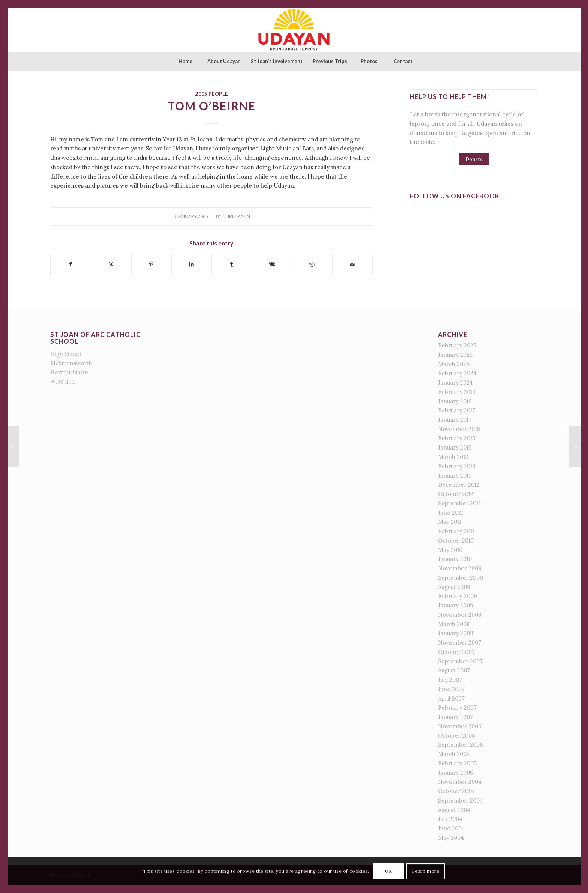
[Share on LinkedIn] (192, 264)
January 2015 (455, 447)
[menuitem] (185, 61)
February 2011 (456, 531)
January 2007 (455, 717)
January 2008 (455, 633)
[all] (575, 446)
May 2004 (451, 838)
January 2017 (455, 420)
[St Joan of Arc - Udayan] (294, 30)
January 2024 (455, 383)
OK (388, 871)
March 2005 (454, 754)
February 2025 (457, 345)
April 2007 (451, 698)
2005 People (212, 94)
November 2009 (460, 568)
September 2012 (460, 503)
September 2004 (460, 801)
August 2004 (454, 810)
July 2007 (450, 680)
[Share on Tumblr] (232, 264)
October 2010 (456, 540)
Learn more (426, 871)
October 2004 (457, 791)
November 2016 (459, 429)
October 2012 (456, 494)
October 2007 (456, 652)
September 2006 (460, 745)
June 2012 (451, 513)
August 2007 (454, 670)
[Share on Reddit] (312, 264)
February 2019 (457, 392)
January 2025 (455, 355)
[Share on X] (111, 264)
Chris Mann (236, 216)
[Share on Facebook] (71, 264)
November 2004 (460, 782)
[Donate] (474, 159)
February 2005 (457, 763)
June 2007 (451, 689)
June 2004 (451, 828)
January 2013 (455, 476)
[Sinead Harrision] (13, 446)
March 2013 (453, 457)
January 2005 (455, 773)
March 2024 (454, 364)
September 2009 (460, 578)
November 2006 (460, 726)
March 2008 (454, 624)
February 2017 (457, 410)
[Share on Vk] (272, 264)
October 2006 (457, 736)
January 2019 (455, 401)
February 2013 (457, 466)
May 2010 (450, 550)
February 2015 (457, 438)
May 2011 (449, 522)
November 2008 (460, 615)
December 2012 (459, 485)
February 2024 (457, 373)
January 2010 (455, 559)
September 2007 (460, 661)
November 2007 (460, 643)
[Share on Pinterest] (151, 264)
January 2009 (456, 605)
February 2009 (457, 596)
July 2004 (450, 819)
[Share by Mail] (352, 264)
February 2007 (457, 707)
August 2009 (454, 587)
